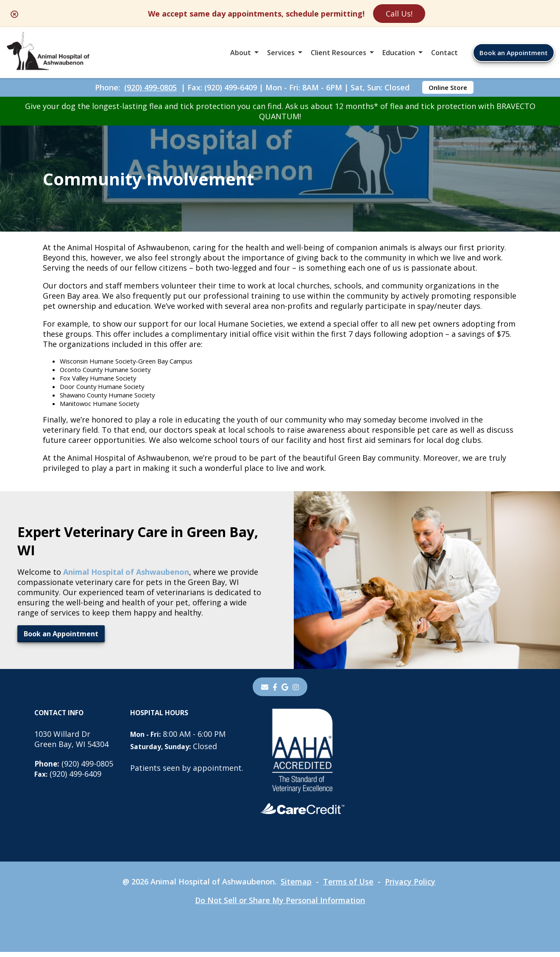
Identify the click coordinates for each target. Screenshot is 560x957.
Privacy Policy (410, 887)
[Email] (265, 692)
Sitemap (296, 887)
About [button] (241, 53)
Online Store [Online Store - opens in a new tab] (448, 87)
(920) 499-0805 (150, 87)
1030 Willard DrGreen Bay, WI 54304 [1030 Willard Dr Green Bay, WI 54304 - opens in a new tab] (71, 744)
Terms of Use (348, 887)
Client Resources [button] (339, 53)
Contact (444, 53)
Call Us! (399, 14)
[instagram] (296, 692)
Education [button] (399, 53)
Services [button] (281, 53)
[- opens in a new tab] (275, 692)
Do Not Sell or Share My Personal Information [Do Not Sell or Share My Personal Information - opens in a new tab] (280, 905)
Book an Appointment (514, 53)
